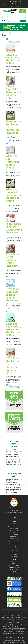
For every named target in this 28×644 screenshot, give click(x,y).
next (18, 41)
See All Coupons (14, 29)
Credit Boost (14, 556)
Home (5, 33)
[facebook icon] (14, 514)
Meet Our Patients (14, 565)
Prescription (14, 549)
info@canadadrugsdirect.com (14, 512)
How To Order (14, 569)
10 (14, 41)
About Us (14, 564)
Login (11, 6)
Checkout (23, 21)
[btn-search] (24, 17)
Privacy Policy (14, 530)
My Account (5, 4)
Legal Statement (14, 528)
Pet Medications (14, 553)
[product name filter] (14, 17)
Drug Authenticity (14, 540)
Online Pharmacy (14, 536)
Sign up (17, 6)
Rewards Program (14, 544)
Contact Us (23, 4)
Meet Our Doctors (14, 567)
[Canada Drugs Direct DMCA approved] (14, 600)
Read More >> (15, 177)
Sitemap (14, 532)
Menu (23, 11)
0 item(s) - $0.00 (8, 21)
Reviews (14, 571)
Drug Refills (14, 555)
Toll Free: (14, 2)
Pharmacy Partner (14, 542)
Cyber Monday (14, 534)
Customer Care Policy (14, 527)
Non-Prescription (14, 551)
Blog (14, 575)
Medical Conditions (14, 538)
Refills (14, 4)
